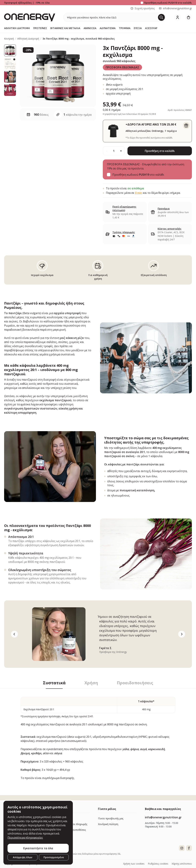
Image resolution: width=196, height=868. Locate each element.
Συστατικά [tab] (54, 683)
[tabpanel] (98, 734)
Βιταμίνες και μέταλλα (65, 28)
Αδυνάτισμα (108, 28)
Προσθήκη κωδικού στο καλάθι (168, 3)
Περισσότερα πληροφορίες (25, 838)
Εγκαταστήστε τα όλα (38, 848)
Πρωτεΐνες (40, 28)
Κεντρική (9, 39)
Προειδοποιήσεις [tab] (135, 683)
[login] (177, 17)
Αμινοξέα (90, 28)
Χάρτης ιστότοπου (182, 864)
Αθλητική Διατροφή (17, 28)
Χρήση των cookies (134, 864)
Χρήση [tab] (91, 683)
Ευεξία (138, 28)
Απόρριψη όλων (23, 857)
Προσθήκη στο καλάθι (160, 151)
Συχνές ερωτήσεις (143, 8)
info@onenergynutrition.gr (175, 8)
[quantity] (114, 151)
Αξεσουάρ (151, 28)
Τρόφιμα (125, 28)
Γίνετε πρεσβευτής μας (111, 818)
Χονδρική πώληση (108, 824)
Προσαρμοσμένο (54, 857)
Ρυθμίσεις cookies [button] (158, 864)
